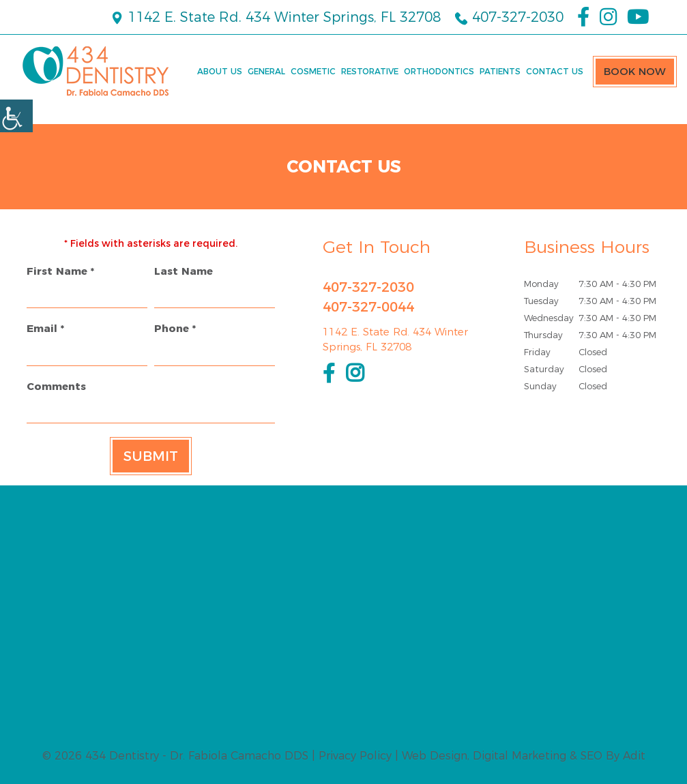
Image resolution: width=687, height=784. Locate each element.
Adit (634, 756)
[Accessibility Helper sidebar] (16, 116)
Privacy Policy (355, 756)
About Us (220, 71)
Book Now (635, 71)
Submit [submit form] (151, 456)
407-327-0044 (368, 307)
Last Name (184, 271)
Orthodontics (439, 71)
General (266, 71)
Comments (56, 386)
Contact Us (555, 71)
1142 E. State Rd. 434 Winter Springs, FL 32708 (275, 17)
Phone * (175, 328)
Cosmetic (313, 71)
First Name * (60, 271)
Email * (45, 328)
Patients (500, 71)
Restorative (370, 71)
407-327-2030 (509, 17)
